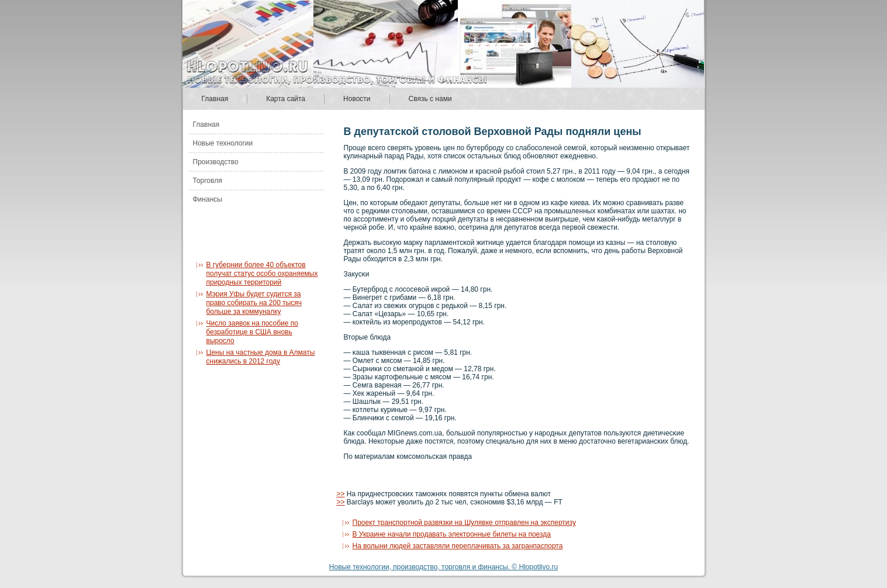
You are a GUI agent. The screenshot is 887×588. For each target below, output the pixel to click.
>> (341, 494)
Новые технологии (223, 143)
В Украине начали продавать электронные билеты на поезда (452, 534)
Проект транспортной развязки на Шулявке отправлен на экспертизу (464, 523)
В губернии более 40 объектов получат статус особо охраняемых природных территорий (262, 274)
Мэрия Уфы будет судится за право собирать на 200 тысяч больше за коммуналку (254, 303)
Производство (216, 162)
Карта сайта (286, 99)
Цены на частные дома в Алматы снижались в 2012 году (261, 357)
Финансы (208, 199)
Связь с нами (430, 99)
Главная (215, 99)
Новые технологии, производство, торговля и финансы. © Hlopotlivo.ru (444, 567)
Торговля (208, 181)
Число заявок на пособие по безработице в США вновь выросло (252, 332)
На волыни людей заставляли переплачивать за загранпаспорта (458, 546)
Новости (357, 99)
